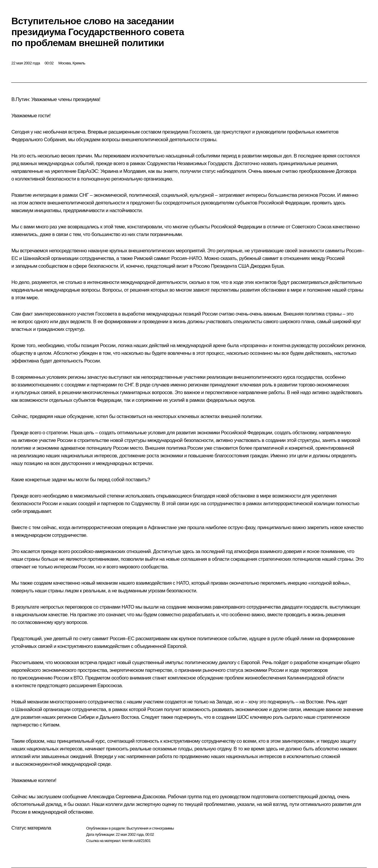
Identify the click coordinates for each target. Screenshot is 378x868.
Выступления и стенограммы (150, 828)
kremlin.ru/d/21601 (136, 841)
